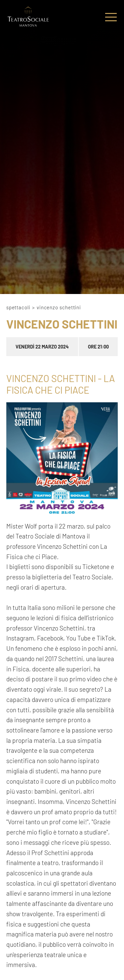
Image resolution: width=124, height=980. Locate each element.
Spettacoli (18, 307)
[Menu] (111, 17)
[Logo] (28, 17)
